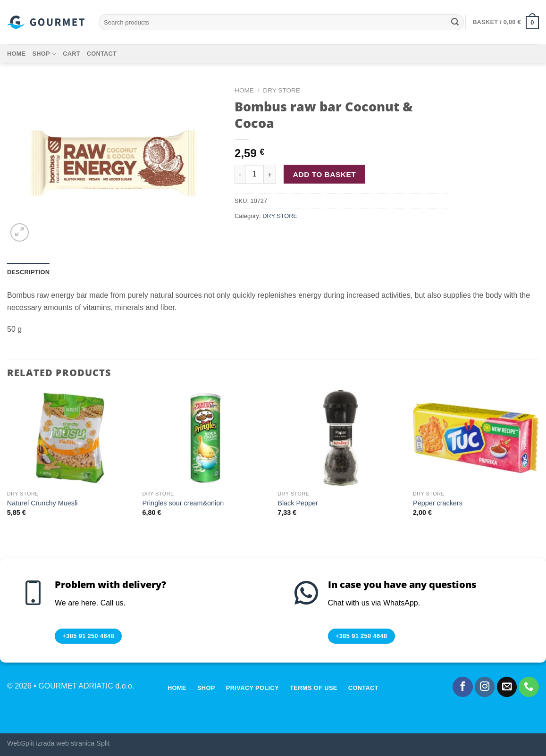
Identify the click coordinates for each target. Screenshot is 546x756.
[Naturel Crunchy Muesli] (70, 438)
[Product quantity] (254, 174)
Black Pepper (298, 503)
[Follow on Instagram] (485, 687)
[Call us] (529, 687)
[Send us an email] (507, 687)
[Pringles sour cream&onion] (206, 438)
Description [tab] (28, 272)
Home (16, 54)
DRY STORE (281, 90)
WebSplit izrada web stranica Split (58, 743)
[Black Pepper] (340, 438)
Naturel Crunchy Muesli (42, 503)
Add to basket (324, 174)
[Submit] (455, 22)
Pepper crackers (438, 503)
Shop (44, 54)
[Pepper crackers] (476, 438)
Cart (71, 54)
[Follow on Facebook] (463, 687)
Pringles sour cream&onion (183, 503)
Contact (102, 54)
